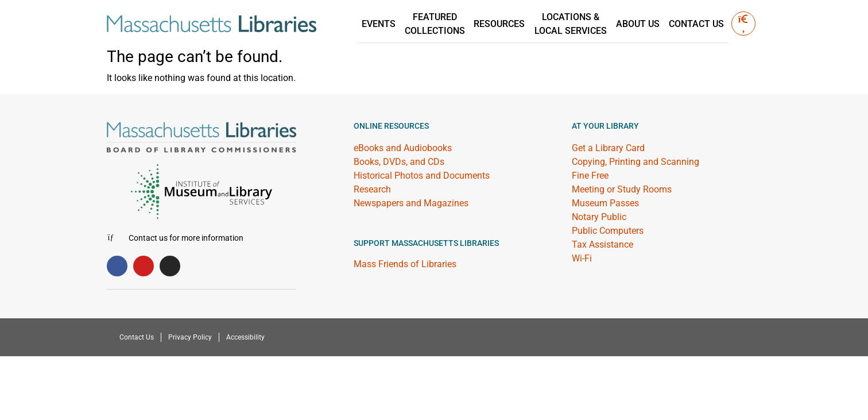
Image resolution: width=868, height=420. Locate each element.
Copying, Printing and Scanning (635, 162)
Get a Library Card (608, 148)
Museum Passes (605, 203)
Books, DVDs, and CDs (399, 162)
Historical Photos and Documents (422, 176)
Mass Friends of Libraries (405, 264)
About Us (638, 24)
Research (372, 189)
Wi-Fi (582, 258)
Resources (500, 24)
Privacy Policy (190, 337)
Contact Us (696, 24)
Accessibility (245, 337)
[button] (743, 24)
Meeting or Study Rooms (622, 189)
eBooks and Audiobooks (403, 148)
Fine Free (590, 176)
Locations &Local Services (571, 24)
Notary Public (599, 217)
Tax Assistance (602, 244)
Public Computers (608, 231)
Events (379, 24)
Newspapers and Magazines (411, 203)
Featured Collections (435, 24)
